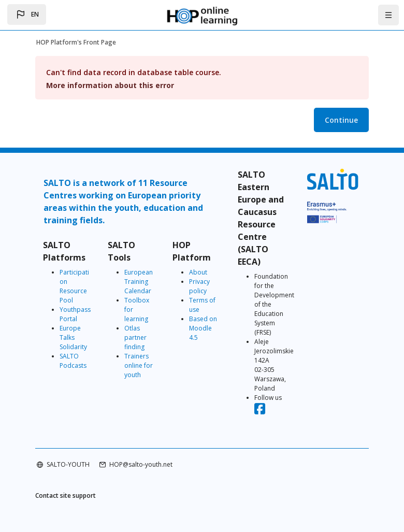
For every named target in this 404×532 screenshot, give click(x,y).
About (198, 272)
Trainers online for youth (139, 365)
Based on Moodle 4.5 (203, 328)
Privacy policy (199, 286)
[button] (27, 15)
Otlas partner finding (135, 337)
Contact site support (66, 495)
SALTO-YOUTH (68, 464)
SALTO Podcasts (73, 361)
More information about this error (110, 85)
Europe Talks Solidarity (73, 337)
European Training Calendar (139, 282)
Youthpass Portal (75, 314)
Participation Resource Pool (74, 286)
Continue (341, 120)
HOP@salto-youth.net (141, 464)
